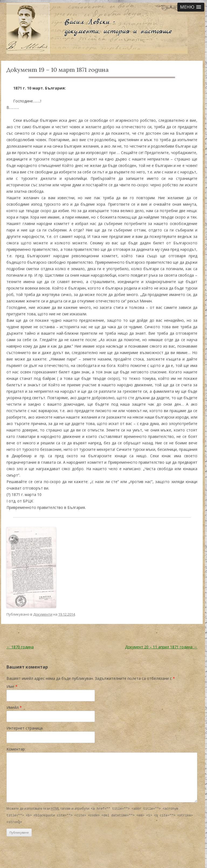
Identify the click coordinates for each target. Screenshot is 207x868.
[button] (191, 7)
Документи (43, 614)
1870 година (20, 647)
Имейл (14, 707)
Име (12, 686)
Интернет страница (25, 728)
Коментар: (16, 749)
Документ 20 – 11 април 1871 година (161, 647)
